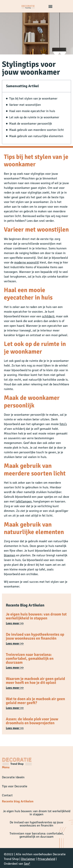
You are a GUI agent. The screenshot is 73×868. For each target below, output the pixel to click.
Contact (7, 795)
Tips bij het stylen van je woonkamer (33, 99)
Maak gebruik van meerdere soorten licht (36, 130)
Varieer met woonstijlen (25, 105)
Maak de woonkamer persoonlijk (31, 124)
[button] (50, 6)
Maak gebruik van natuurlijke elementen (36, 136)
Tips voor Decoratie (15, 786)
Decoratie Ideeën (13, 777)
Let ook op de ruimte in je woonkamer (34, 117)
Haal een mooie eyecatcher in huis (32, 111)
